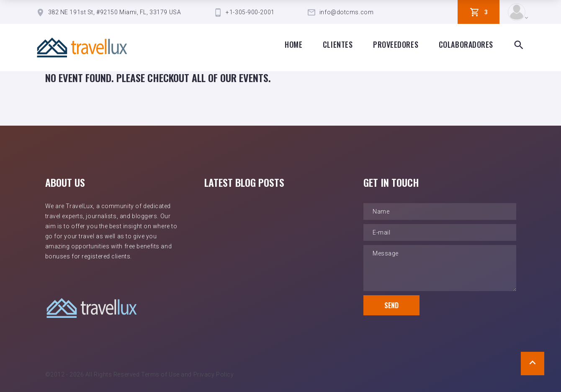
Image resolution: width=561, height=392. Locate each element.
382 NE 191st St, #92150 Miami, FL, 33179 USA (115, 12)
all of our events (230, 77)
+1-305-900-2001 (250, 12)
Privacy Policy (214, 374)
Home (293, 44)
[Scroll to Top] (533, 364)
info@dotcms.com (346, 12)
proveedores (396, 44)
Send (391, 305)
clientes (338, 44)
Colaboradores (466, 44)
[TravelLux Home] (82, 48)
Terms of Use (160, 374)
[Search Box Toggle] (519, 45)
